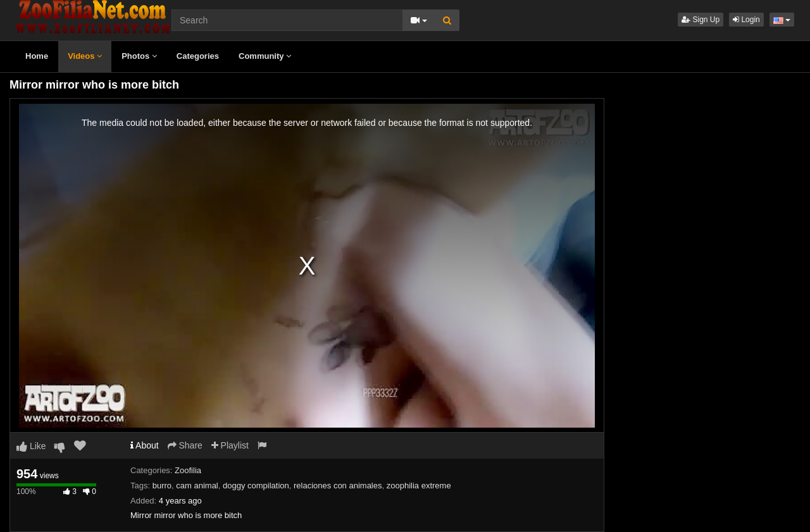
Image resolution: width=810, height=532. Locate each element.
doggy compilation (256, 486)
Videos (85, 56)
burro (162, 486)
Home (37, 56)
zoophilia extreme (419, 486)
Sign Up (701, 20)
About (145, 445)
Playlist (230, 445)
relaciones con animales (338, 486)
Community (265, 56)
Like (31, 446)
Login (746, 20)
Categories (198, 56)
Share (185, 445)
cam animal (197, 486)
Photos (139, 56)
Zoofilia (188, 470)
